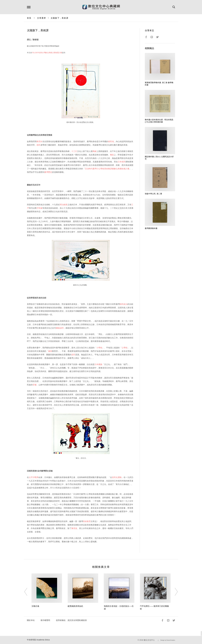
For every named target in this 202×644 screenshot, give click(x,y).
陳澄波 (74, 528)
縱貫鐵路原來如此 (75, 606)
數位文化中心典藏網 (101, 7)
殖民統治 (124, 304)
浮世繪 (39, 208)
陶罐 (95, 151)
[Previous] (28, 592)
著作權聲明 (45, 620)
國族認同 (60, 328)
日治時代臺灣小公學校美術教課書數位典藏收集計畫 (107, 169)
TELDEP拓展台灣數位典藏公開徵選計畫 (47, 53)
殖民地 (111, 141)
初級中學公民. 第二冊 (153, 194)
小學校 (99, 348)
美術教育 (87, 521)
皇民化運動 (117, 477)
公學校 (125, 348)
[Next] (174, 592)
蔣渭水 (39, 141)
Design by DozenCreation (168, 640)
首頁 (29, 18)
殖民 (39, 145)
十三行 (74, 151)
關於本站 (31, 620)
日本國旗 (98, 364)
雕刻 (112, 155)
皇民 (73, 355)
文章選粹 (42, 18)
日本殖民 (122, 162)
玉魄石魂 (35, 606)
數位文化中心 (149, 640)
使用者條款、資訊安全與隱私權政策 (71, 620)
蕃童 (50, 351)
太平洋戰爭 (34, 477)
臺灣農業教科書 (151, 228)
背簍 (35, 385)
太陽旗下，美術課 (60, 18)
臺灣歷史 (48, 172)
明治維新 (64, 205)
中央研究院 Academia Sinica (38, 640)
